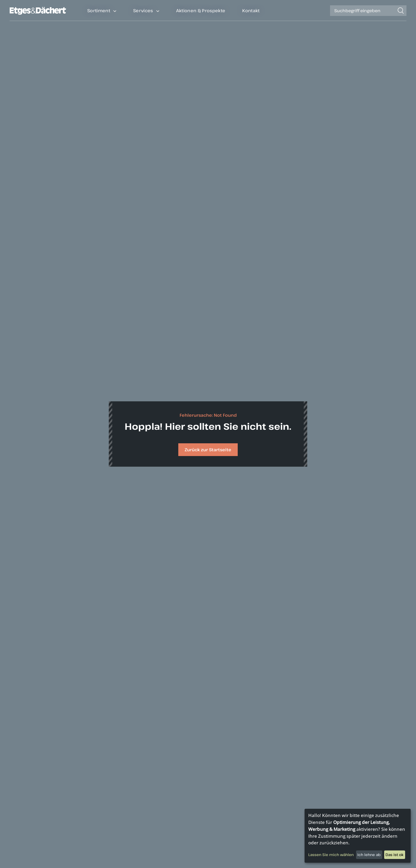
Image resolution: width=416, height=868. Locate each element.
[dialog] (358, 836)
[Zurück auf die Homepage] (38, 14)
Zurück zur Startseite (208, 450)
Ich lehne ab (369, 855)
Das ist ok (395, 855)
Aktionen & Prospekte (201, 10)
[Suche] (363, 11)
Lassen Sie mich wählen (331, 855)
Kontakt (251, 10)
